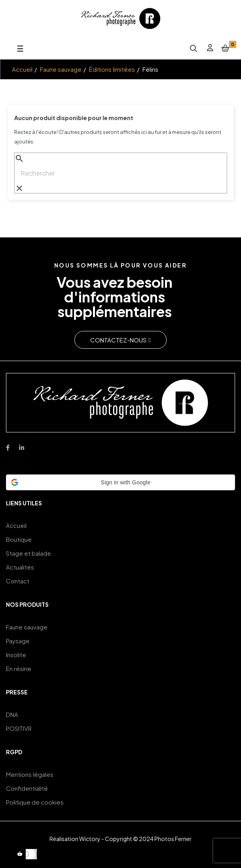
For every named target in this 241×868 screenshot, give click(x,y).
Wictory (90, 839)
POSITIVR (19, 728)
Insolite (16, 655)
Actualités (20, 567)
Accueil (16, 525)
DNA (12, 714)
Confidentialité (27, 788)
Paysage (18, 641)
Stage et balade (28, 553)
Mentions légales (30, 774)
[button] (120, 340)
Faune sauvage (27, 627)
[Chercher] (121, 173)
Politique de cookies (35, 802)
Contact (18, 581)
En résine (19, 668)
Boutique (19, 539)
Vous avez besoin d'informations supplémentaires (115, 296)
